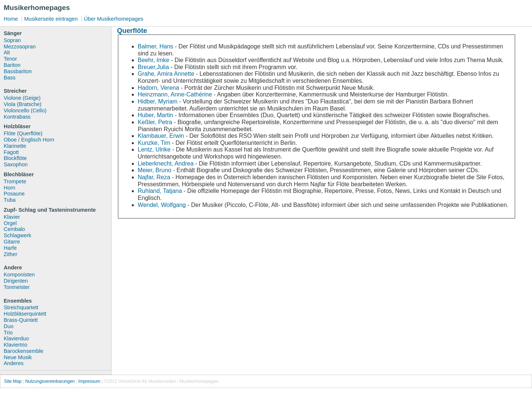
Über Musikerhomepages (114, 19)
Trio (8, 333)
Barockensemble (23, 351)
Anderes (14, 363)
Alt (7, 52)
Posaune (14, 194)
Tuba (10, 200)
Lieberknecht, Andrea (166, 164)
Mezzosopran (20, 47)
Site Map (13, 381)
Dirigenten (16, 281)
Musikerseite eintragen (51, 19)
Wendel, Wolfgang (162, 205)
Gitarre (12, 242)
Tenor (10, 59)
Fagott (11, 152)
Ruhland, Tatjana (160, 191)
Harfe (10, 248)
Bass (10, 78)
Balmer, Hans (156, 46)
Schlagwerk (17, 235)
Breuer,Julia (154, 67)
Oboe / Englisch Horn (29, 140)
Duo (8, 326)
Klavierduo (16, 338)
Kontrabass (17, 117)
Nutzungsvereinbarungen (50, 381)
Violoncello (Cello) (25, 110)
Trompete (15, 181)
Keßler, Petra (155, 122)
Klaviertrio (16, 345)
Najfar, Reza (154, 177)
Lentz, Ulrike (154, 149)
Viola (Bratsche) (23, 104)
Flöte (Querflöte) (23, 133)
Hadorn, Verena (158, 88)
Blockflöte (15, 158)
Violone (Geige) (22, 98)
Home (11, 19)
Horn (9, 188)
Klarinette (15, 146)
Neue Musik (18, 357)
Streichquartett (21, 307)
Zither (11, 254)
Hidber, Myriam (158, 101)
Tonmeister (17, 287)
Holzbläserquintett (25, 314)
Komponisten (19, 275)
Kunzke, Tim (155, 143)
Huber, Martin (156, 115)
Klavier (12, 217)
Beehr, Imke (154, 60)
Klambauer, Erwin (161, 136)
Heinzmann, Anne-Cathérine (175, 94)
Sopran (12, 40)
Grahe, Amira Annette (166, 74)
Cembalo (14, 229)
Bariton (12, 65)
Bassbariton (18, 71)
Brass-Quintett (21, 320)
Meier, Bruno (155, 170)
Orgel (10, 223)
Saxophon (16, 164)
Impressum (89, 381)
